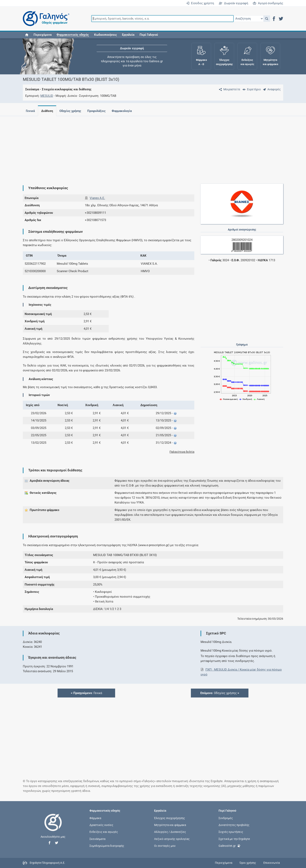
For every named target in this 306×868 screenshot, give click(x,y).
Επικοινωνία (272, 863)
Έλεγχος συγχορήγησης (170, 818)
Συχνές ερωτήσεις (231, 832)
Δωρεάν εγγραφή (233, 3)
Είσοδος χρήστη (200, 3)
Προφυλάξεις (99, 111)
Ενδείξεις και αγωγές (104, 832)
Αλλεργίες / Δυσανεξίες (170, 832)
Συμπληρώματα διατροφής (107, 846)
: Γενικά (86, 693)
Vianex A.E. (97, 198)
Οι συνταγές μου (165, 846)
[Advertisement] (141, 147)
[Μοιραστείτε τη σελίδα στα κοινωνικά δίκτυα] (229, 89)
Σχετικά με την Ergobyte (234, 839)
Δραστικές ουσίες (101, 825)
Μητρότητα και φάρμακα (170, 825)
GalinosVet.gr (230, 845)
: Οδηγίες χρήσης (220, 693)
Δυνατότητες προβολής (234, 825)
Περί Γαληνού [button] (149, 35)
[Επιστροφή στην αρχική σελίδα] (53, 827)
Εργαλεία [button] (128, 35)
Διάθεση (48, 111)
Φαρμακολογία (125, 111)
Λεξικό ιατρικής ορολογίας (172, 839)
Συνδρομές (226, 818)
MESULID (47, 96)
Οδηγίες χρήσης (72, 111)
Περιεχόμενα (43, 35)
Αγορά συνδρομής (268, 3)
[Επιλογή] (248, 19)
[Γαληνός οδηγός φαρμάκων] (45, 19)
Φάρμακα (95, 818)
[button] (267, 19)
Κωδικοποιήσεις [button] (106, 35)
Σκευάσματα (97, 839)
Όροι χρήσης (248, 863)
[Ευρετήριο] (251, 89)
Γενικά (30, 111)
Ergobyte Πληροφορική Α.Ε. (47, 863)
